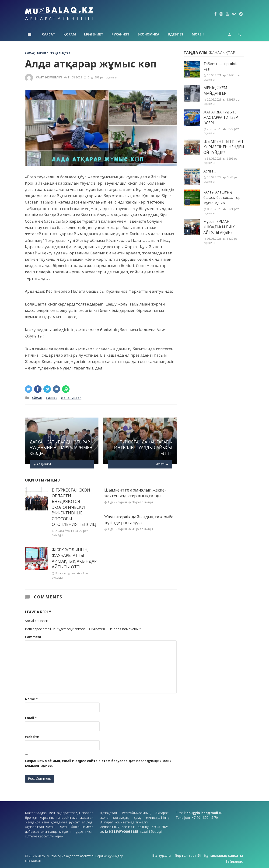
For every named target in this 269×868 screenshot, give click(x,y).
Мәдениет (94, 34)
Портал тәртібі (188, 856)
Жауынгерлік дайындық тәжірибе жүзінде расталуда (139, 520)
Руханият (121, 34)
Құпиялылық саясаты (224, 856)
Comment (33, 637)
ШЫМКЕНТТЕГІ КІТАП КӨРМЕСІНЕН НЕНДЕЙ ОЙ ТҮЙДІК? (224, 147)
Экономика (148, 34)
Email (31, 718)
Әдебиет (176, 34)
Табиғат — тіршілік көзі (220, 67)
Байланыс (234, 861)
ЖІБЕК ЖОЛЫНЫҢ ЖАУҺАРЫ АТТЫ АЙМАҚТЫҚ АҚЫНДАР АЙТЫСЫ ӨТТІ (74, 558)
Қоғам (70, 34)
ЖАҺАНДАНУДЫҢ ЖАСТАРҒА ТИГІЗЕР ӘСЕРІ (221, 118)
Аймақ (198, 34)
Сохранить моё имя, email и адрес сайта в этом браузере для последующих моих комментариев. (98, 763)
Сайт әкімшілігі (49, 77)
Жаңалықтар (61, 53)
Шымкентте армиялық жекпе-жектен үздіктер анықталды (135, 493)
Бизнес (43, 53)
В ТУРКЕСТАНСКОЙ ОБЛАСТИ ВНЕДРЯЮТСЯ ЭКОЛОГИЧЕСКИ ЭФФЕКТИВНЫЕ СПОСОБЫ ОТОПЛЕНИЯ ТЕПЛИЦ (74, 507)
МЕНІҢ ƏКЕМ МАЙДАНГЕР (215, 91)
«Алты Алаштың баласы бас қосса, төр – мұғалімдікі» (223, 198)
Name (31, 699)
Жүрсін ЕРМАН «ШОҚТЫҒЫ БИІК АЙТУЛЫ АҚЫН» (219, 227)
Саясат (49, 34)
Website (32, 737)
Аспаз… (210, 171)
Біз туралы (162, 856)
